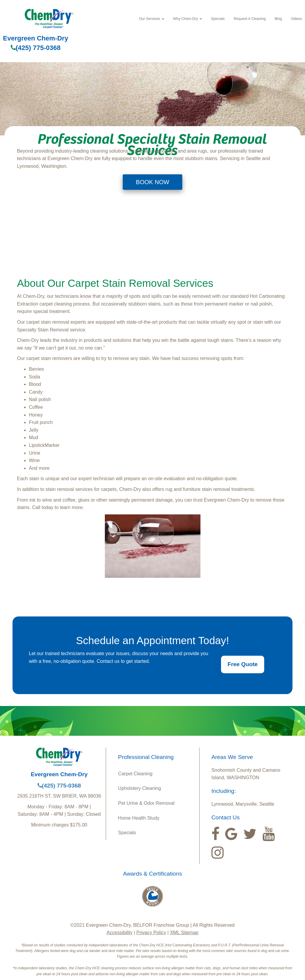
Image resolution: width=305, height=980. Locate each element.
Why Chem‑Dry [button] (187, 19)
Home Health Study (139, 818)
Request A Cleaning (250, 19)
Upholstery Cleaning (139, 788)
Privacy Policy (151, 933)
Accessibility (120, 933)
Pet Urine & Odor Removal (146, 803)
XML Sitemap (184, 933)
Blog (278, 19)
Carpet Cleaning (135, 774)
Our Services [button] (151, 19)
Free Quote (243, 664)
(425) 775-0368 (36, 48)
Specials (218, 19)
